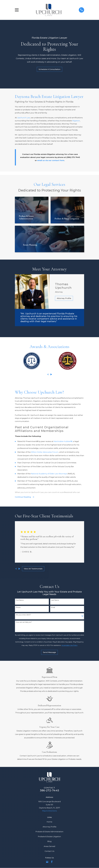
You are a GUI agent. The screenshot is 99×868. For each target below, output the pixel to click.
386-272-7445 (49, 791)
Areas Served (49, 847)
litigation (76, 121)
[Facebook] (52, 862)
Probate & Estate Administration (49, 832)
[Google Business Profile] (47, 862)
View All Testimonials (33, 569)
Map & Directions (49, 811)
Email (53, 608)
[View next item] (51, 374)
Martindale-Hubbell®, (63, 441)
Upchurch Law (24, 118)
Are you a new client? (23, 615)
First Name (20, 601)
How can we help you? (24, 623)
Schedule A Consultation (49, 69)
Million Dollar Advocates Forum (45, 452)
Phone (18, 608)
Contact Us (49, 852)
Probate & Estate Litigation (49, 837)
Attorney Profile (64, 298)
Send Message (49, 653)
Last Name (55, 601)
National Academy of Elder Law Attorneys (49, 474)
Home (49, 822)
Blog (49, 842)
